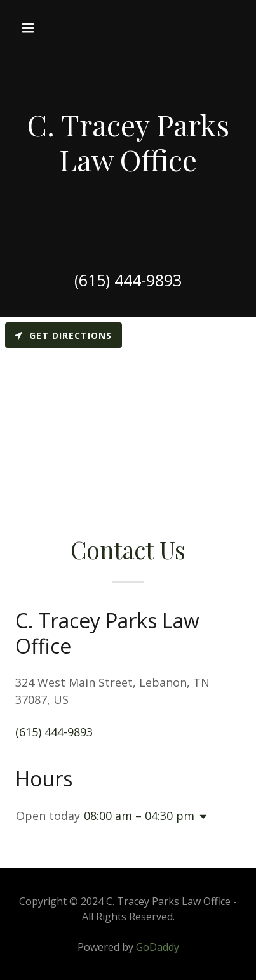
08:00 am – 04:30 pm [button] (139, 816)
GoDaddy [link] (158, 947)
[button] (41, 28)
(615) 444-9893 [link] (128, 280)
